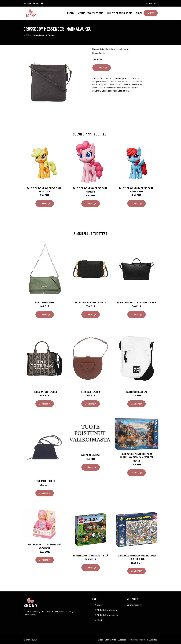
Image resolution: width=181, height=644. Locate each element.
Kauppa (151, 13)
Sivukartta (152, 639)
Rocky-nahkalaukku (45, 302)
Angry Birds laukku (90, 455)
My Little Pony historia (90, 13)
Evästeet (122, 639)
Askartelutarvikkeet (36, 35)
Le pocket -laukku (91, 391)
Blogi (139, 13)
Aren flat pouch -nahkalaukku (91, 302)
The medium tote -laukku (45, 391)
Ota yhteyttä (110, 639)
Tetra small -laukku (45, 481)
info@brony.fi (151, 3)
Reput (51, 35)
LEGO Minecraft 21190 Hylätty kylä (91, 555)
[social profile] (42, 3)
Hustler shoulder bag (136, 391)
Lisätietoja (102, 67)
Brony (71, 13)
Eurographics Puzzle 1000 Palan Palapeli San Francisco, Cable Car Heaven (137, 457)
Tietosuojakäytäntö (137, 639)
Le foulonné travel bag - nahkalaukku (137, 302)
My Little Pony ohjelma (120, 13)
